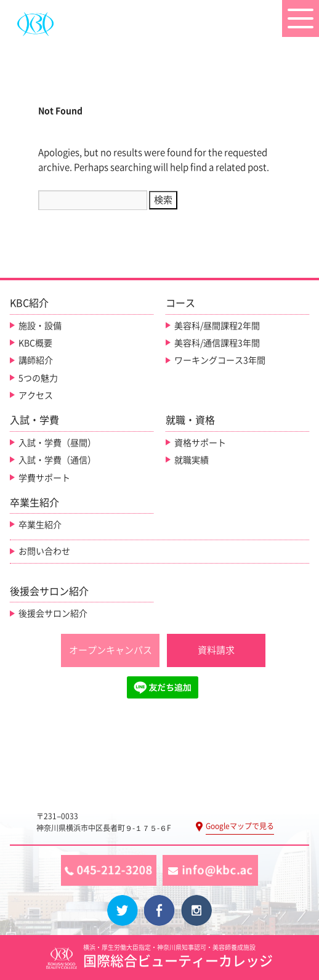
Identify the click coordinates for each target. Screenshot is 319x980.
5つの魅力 (38, 378)
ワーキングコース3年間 (220, 360)
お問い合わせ (44, 551)
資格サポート (200, 443)
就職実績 (192, 460)
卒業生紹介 (40, 525)
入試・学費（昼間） (57, 443)
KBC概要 (35, 343)
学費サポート (44, 478)
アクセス (36, 395)
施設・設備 (40, 326)
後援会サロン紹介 (53, 614)
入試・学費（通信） (57, 460)
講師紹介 (36, 360)
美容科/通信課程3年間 (217, 343)
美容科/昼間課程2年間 (217, 326)
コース (180, 303)
